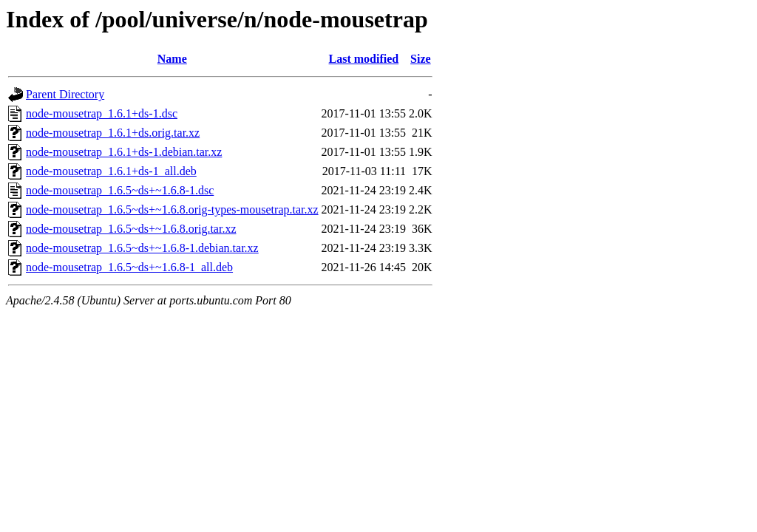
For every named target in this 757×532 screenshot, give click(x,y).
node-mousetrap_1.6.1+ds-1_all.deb (111, 171)
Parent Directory (65, 94)
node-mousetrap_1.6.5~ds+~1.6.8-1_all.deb (129, 267)
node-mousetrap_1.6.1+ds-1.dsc (102, 113)
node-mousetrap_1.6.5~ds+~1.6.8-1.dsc (120, 190)
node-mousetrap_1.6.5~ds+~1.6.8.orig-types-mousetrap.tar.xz (172, 209)
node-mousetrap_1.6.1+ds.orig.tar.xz (113, 133)
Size (421, 59)
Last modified (364, 59)
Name (172, 59)
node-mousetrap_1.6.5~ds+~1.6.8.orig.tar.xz (131, 229)
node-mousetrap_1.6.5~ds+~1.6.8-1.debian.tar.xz (142, 248)
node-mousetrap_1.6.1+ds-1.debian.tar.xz (124, 152)
